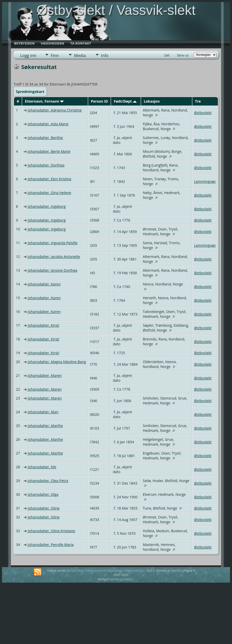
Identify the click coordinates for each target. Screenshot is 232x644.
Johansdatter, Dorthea (46, 165)
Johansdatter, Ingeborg (47, 206)
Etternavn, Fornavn (44, 101)
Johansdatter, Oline (44, 508)
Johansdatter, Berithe (45, 138)
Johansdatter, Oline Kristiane (51, 531)
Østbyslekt (203, 113)
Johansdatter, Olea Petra (48, 481)
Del (167, 55)
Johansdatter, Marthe (45, 426)
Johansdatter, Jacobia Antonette (54, 257)
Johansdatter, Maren (45, 375)
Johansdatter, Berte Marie (49, 151)
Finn (55, 56)
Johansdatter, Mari (43, 412)
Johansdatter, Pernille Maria (51, 545)
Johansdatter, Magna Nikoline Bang (57, 362)
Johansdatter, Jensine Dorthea (52, 270)
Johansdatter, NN (42, 467)
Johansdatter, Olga (43, 494)
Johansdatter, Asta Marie (48, 124)
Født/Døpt (125, 101)
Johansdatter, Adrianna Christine (55, 110)
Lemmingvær (205, 181)
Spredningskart (30, 91)
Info (105, 56)
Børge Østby (124, 579)
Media (80, 56)
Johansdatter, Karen (44, 284)
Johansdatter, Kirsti (43, 325)
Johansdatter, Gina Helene (49, 193)
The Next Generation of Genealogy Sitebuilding (106, 571)
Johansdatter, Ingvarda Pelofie (53, 243)
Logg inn (28, 56)
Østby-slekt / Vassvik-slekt (116, 10)
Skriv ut (183, 55)
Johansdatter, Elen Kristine (50, 179)
